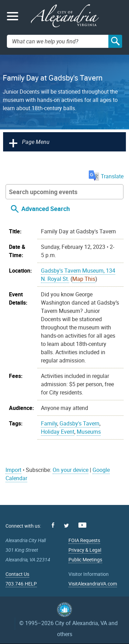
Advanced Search (46, 209)
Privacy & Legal (85, 550)
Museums (89, 432)
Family (49, 423)
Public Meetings (85, 559)
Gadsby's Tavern (79, 423)
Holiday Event (58, 432)
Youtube (82, 525)
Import (13, 470)
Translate (106, 176)
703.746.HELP (21, 584)
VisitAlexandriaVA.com (93, 584)
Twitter (66, 526)
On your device (71, 470)
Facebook (53, 525)
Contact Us (17, 574)
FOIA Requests (84, 540)
